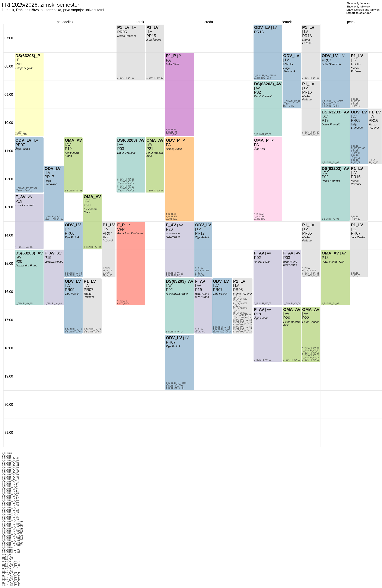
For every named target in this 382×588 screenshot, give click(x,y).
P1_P (171, 56)
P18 (258, 314)
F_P (121, 225)
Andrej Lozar (262, 262)
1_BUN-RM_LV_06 (175, 388)
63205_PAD (123, 304)
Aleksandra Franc (26, 265)
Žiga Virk (260, 149)
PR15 (151, 36)
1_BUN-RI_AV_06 (53, 304)
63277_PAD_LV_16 (243, 327)
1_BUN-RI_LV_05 (107, 274)
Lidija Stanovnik (51, 182)
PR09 (70, 290)
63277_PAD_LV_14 (243, 322)
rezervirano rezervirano (202, 295)
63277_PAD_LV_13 (243, 320)
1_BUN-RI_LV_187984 (26, 188)
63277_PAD (172, 134)
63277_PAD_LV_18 (243, 332)
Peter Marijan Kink (333, 262)
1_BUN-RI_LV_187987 (333, 101)
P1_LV (90, 281)
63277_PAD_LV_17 (243, 329)
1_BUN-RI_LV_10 (73, 329)
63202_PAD (260, 219)
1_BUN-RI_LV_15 (92, 329)
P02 (169, 290)
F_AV (20, 197)
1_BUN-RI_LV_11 (53, 217)
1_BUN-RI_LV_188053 (240, 312)
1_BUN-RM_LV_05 (242, 315)
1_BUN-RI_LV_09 (356, 161)
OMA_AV (74, 140)
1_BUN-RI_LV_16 (107, 269)
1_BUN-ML (259, 214)
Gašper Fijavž (24, 68)
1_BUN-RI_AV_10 (126, 179)
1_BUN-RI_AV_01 (200, 331)
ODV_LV (23, 140)
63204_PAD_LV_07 (263, 78)
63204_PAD (172, 219)
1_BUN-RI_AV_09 (126, 191)
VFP (121, 229)
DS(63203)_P (28, 56)
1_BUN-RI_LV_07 (73, 332)
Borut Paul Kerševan (130, 233)
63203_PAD (21, 134)
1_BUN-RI (20, 132)
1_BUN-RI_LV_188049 (309, 269)
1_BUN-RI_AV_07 (126, 186)
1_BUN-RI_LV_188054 (240, 307)
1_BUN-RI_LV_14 (221, 327)
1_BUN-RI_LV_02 (73, 275)
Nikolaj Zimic (174, 149)
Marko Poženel (89, 295)
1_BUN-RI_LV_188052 (240, 298)
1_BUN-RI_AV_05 (24, 304)
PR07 (20, 145)
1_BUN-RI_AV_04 (92, 247)
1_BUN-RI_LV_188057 (240, 302)
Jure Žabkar (154, 40)
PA (168, 145)
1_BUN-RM (171, 217)
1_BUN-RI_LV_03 (221, 329)
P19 (19, 201)
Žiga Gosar (261, 318)
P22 (306, 318)
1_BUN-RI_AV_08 (126, 188)
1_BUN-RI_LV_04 (92, 332)
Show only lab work (358, 7)
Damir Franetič (126, 153)
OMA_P (261, 140)
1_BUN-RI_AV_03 (73, 191)
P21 (150, 149)
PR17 (49, 177)
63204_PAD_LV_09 (54, 219)
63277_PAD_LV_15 (243, 325)
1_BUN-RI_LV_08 (174, 386)
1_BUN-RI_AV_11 (126, 181)
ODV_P (173, 140)
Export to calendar (359, 13)
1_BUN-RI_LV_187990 (265, 76)
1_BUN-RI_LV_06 (200, 274)
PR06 (70, 233)
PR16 (307, 92)
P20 (19, 262)
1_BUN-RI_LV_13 (73, 273)
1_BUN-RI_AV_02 (263, 304)
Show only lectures (358, 3)
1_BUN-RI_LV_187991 (177, 383)
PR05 (122, 32)
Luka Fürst (173, 64)
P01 (19, 64)
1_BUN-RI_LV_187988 (358, 147)
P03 (121, 149)
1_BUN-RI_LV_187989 (202, 269)
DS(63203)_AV (29, 253)
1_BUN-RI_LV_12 (292, 101)
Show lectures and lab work (363, 10)
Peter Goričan (311, 322)
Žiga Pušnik (23, 149)
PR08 (238, 290)
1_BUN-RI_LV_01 (24, 191)
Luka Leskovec (25, 205)
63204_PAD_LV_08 (222, 332)
